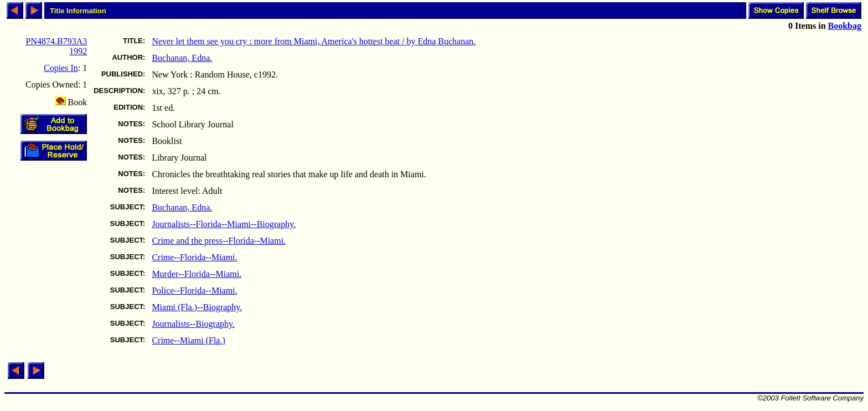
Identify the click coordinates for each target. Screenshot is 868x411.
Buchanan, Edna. (182, 58)
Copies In (61, 68)
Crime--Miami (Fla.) (188, 340)
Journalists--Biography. (193, 324)
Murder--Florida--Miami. (197, 274)
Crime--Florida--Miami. (194, 257)
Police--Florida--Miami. (194, 291)
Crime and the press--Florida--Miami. (219, 241)
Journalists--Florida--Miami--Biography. (224, 224)
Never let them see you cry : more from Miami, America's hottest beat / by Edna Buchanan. (314, 41)
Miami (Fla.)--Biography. (197, 307)
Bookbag (845, 26)
